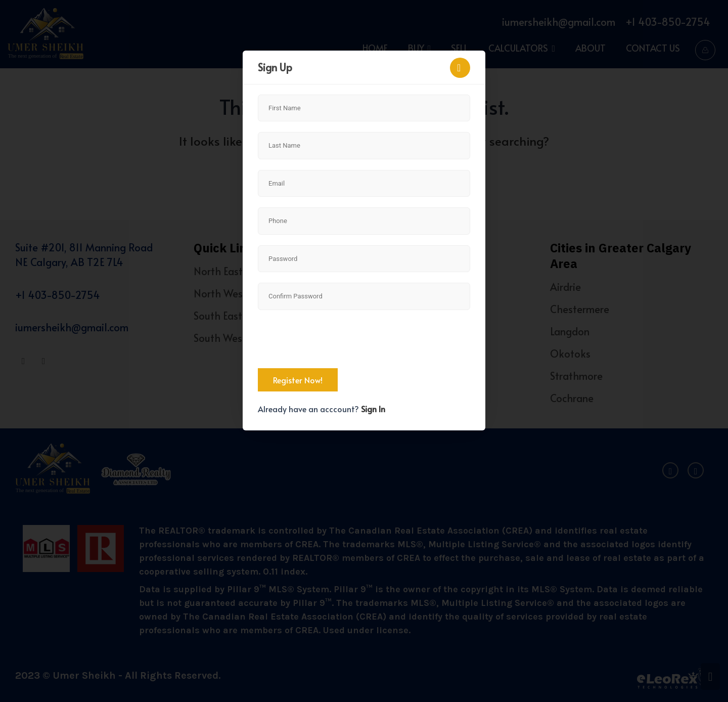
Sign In (373, 409)
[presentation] (335, 340)
